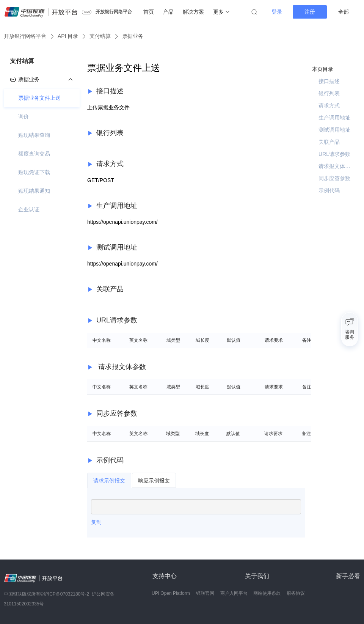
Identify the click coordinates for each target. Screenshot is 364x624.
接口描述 (329, 81)
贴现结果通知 (34, 191)
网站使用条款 (267, 593)
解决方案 (193, 12)
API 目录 (68, 36)
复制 (96, 522)
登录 (277, 12)
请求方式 (329, 105)
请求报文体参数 (336, 166)
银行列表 (329, 93)
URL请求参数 (334, 154)
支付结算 (100, 36)
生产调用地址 (334, 118)
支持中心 (165, 576)
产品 (168, 12)
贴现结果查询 (34, 135)
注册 (310, 12)
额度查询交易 (34, 154)
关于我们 (257, 576)
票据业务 (133, 36)
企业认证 (29, 209)
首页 (149, 12)
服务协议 (296, 593)
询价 (24, 116)
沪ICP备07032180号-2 (66, 594)
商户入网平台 (234, 593)
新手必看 (348, 576)
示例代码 (329, 190)
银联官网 (205, 593)
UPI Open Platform (171, 593)
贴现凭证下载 (34, 172)
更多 (221, 12)
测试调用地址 (334, 130)
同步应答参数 (334, 178)
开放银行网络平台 (114, 12)
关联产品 (329, 142)
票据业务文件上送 (39, 98)
